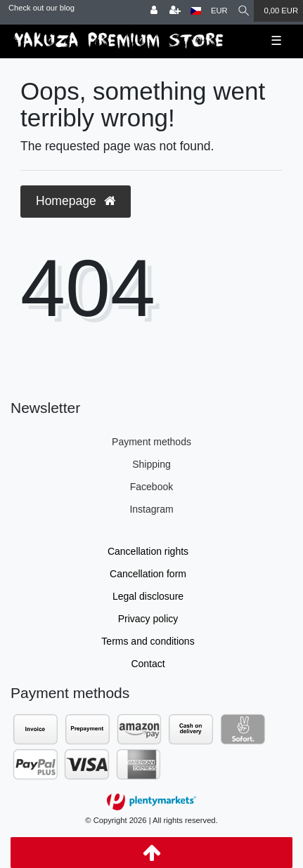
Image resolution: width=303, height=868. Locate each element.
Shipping (151, 464)
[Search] (244, 11)
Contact (148, 664)
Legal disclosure (148, 596)
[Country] (196, 11)
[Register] (175, 11)
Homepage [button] (76, 201)
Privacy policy (148, 619)
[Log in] (154, 11)
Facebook (151, 487)
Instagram (151, 509)
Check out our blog (41, 8)
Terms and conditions (148, 641)
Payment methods (151, 442)
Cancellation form (148, 574)
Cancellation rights (148, 551)
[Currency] (219, 11)
